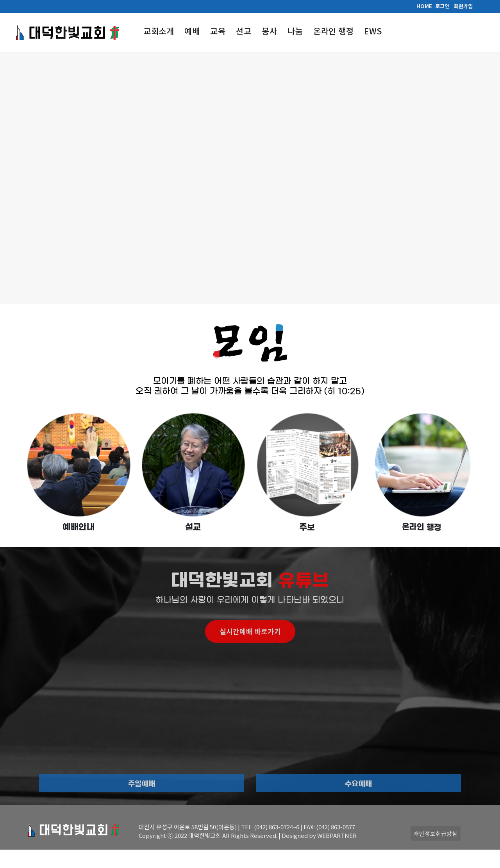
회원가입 (463, 6)
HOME (424, 6)
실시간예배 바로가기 (250, 655)
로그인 (442, 6)
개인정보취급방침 (436, 833)
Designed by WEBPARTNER (319, 835)
